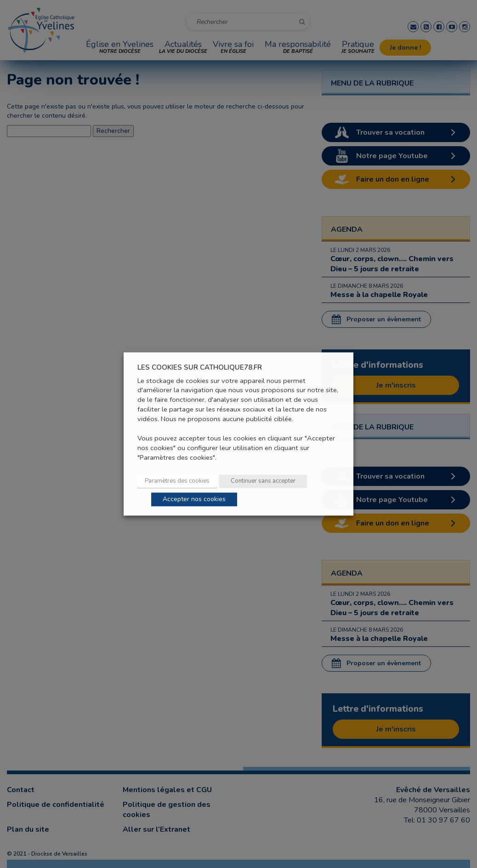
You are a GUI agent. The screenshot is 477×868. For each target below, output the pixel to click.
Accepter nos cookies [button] (194, 500)
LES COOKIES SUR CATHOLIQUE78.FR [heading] (200, 368)
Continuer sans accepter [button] (263, 481)
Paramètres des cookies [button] (177, 481)
